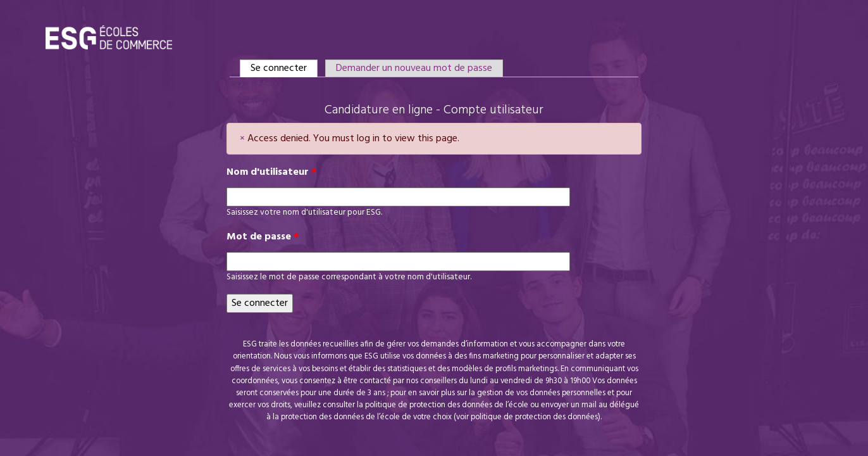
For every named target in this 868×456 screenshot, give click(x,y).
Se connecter (284, 68)
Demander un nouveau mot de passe (414, 68)
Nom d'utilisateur (272, 172)
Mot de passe (263, 237)
